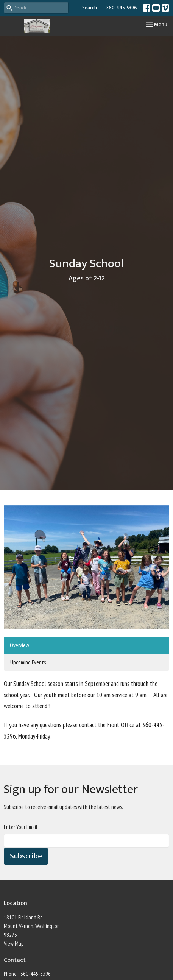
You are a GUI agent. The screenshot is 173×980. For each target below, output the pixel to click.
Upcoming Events (28, 662)
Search (90, 8)
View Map (14, 943)
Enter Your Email (20, 827)
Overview (19, 645)
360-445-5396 (122, 8)
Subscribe (26, 856)
